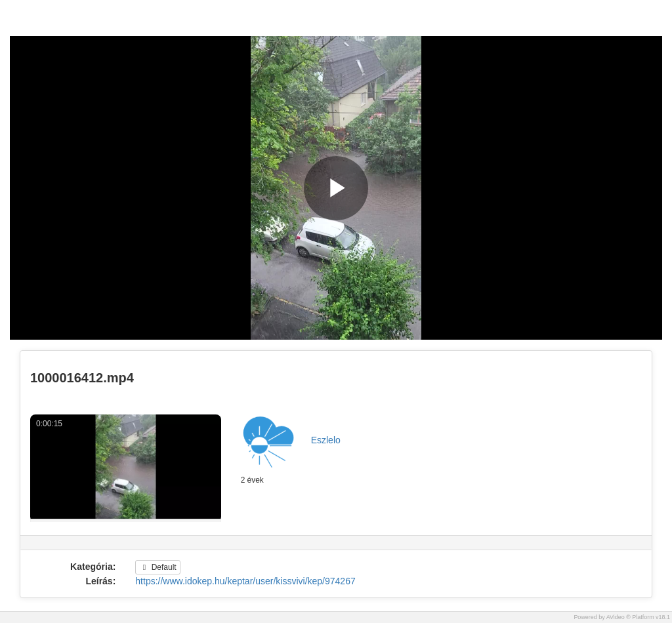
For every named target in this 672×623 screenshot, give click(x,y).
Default (157, 567)
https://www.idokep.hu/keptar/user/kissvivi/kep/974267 (245, 581)
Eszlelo (326, 440)
